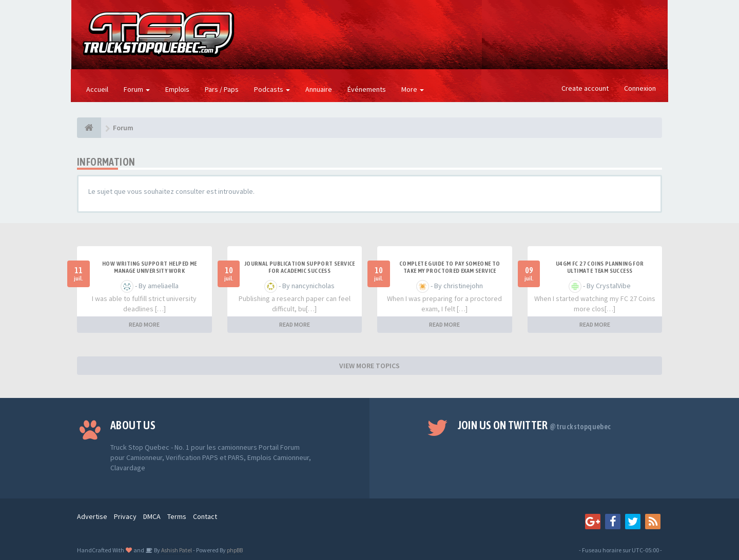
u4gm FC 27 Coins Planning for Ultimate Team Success (600, 267)
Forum (137, 89)
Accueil (97, 89)
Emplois (177, 89)
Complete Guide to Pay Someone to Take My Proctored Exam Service (450, 267)
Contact (205, 516)
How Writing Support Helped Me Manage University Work (150, 267)
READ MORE (144, 324)
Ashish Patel (176, 550)
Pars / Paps (222, 89)
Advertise (92, 516)
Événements (367, 89)
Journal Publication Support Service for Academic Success (300, 267)
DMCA (152, 516)
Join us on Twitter (534, 425)
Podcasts (272, 89)
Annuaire (319, 89)
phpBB (235, 550)
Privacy (125, 516)
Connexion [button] (640, 88)
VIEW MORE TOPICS (369, 366)
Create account (585, 88)
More (413, 89)
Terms (177, 516)
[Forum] (89, 128)
